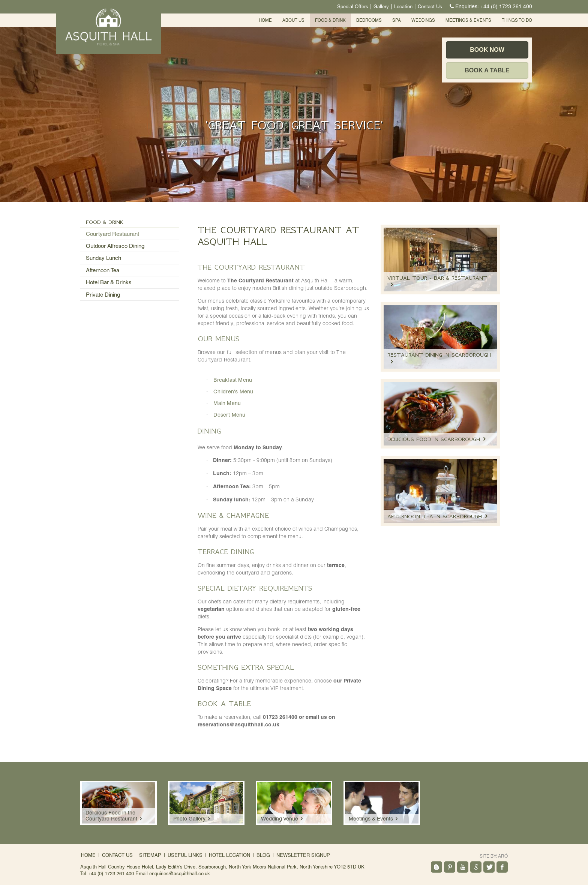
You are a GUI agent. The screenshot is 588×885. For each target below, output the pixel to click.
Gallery (381, 7)
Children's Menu (233, 391)
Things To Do (517, 20)
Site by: (494, 856)
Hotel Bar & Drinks (109, 282)
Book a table (487, 70)
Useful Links (185, 855)
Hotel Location (229, 855)
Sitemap (150, 855)
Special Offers (353, 7)
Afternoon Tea (103, 270)
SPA (397, 20)
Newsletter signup (303, 855)
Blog (263, 855)
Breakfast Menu (233, 380)
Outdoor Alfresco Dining (115, 246)
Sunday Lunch (103, 258)
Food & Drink (330, 20)
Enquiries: (490, 6)
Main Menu (227, 403)
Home (265, 20)
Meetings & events (468, 20)
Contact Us (430, 7)
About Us (293, 20)
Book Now (487, 50)
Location (403, 7)
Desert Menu (229, 415)
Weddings (423, 20)
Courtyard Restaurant (112, 234)
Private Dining (103, 295)
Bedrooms (369, 20)
